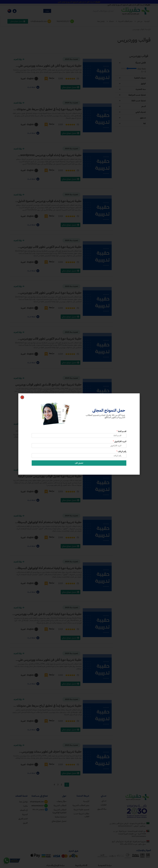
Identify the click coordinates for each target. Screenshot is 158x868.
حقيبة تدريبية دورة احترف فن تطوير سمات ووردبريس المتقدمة (52, 752)
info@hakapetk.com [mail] (37, 802)
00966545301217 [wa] (38, 806)
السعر (144, 106)
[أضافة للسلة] (38, 87)
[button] (132, 63)
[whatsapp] (72, 21)
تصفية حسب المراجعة (137, 95)
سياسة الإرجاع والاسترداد (55, 865)
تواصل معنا (101, 21)
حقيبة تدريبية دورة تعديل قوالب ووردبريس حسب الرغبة (50, 476)
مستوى (143, 118)
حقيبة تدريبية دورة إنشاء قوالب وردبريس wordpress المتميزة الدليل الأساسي (51, 155)
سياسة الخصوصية (105, 865)
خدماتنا (110, 21)
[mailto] (49, 21)
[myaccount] (15, 11)
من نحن (138, 21)
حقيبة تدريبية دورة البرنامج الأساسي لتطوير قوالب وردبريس (48, 385)
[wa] (46, 806)
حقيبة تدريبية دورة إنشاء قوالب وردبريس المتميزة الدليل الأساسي (50, 201)
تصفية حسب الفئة (139, 101)
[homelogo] (137, 797)
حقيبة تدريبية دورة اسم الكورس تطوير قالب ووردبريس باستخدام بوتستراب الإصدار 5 (51, 247)
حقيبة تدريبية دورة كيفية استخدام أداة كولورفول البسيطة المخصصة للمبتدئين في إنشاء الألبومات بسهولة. (50, 522)
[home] (79, 801)
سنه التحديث (141, 89)
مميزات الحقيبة (140, 78)
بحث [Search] (47, 11)
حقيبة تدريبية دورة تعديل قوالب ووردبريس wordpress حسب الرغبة (50, 430)
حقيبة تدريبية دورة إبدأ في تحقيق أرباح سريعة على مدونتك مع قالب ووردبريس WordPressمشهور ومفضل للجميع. (47, 706)
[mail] (46, 802)
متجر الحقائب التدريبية (124, 21)
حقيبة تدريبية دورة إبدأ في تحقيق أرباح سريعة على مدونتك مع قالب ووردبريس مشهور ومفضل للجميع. (47, 109)
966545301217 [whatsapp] (63, 21)
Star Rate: (141, 69)
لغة (144, 123)
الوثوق (143, 84)
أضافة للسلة (31, 87)
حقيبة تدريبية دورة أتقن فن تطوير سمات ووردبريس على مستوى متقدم (50, 66)
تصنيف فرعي (141, 112)
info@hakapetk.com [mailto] (39, 21)
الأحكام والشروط (81, 865)
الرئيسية (147, 21)
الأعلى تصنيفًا (141, 63)
